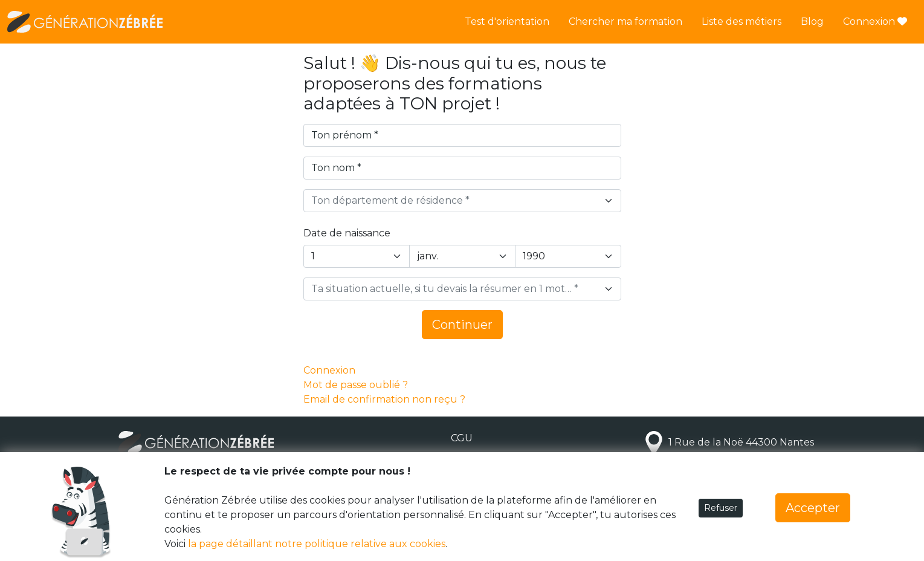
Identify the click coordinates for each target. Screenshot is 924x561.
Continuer (462, 325)
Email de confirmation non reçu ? (384, 399)
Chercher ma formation (625, 21)
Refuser (721, 508)
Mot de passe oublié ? (356, 385)
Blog (812, 21)
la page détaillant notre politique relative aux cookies (317, 544)
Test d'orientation (507, 21)
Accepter (813, 508)
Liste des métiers (741, 21)
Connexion (875, 21)
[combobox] (462, 201)
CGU (462, 438)
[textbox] (455, 201)
